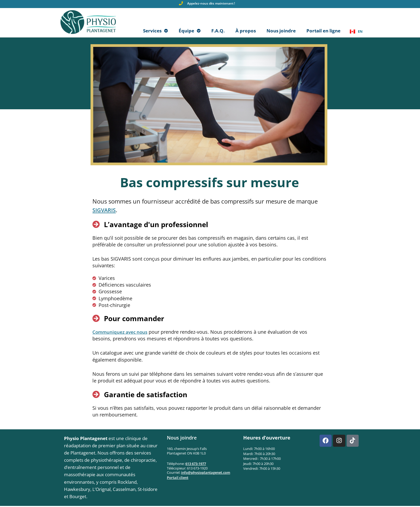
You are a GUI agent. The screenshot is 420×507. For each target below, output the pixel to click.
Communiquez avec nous (121, 333)
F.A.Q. (218, 31)
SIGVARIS (105, 211)
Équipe (190, 31)
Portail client (178, 479)
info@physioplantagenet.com (206, 474)
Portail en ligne (323, 31)
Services (155, 31)
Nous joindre (281, 31)
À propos (246, 31)
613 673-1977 (196, 465)
